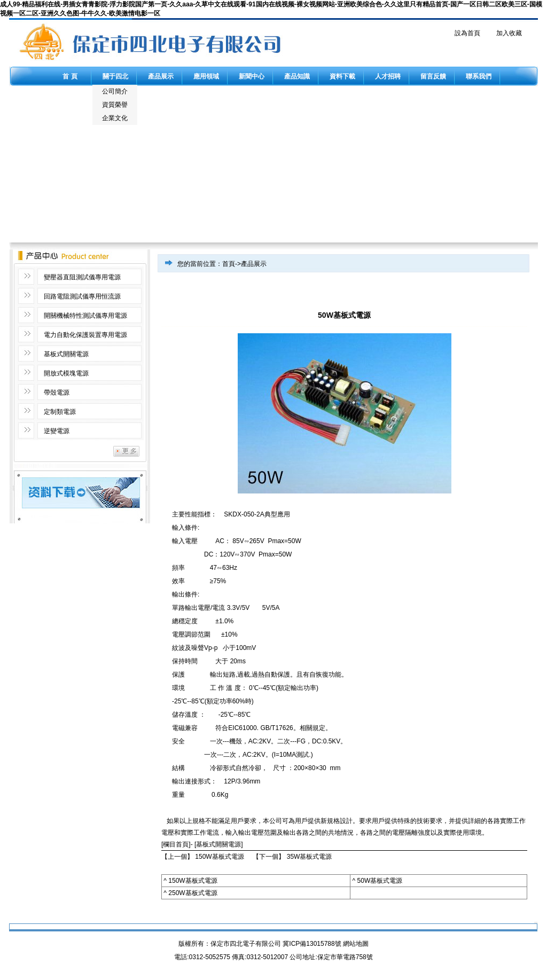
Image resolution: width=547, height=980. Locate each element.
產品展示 (161, 76)
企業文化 (115, 118)
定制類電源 (60, 412)
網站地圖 (356, 944)
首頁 (229, 264)
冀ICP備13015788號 (312, 944)
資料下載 (342, 76)
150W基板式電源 (219, 857)
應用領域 (206, 76)
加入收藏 (509, 33)
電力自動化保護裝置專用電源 (85, 335)
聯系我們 (479, 76)
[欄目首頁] (176, 844)
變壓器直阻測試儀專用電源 (82, 277)
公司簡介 (115, 91)
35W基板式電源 (310, 857)
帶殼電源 (57, 393)
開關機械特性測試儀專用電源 (85, 316)
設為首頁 (467, 33)
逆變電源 (57, 431)
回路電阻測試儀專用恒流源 (82, 296)
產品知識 (297, 76)
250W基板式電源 (193, 893)
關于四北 (115, 76)
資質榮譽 (115, 105)
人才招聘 (388, 76)
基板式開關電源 (66, 354)
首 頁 (70, 76)
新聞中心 (252, 76)
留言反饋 (433, 76)
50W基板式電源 (380, 881)
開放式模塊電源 (66, 373)
